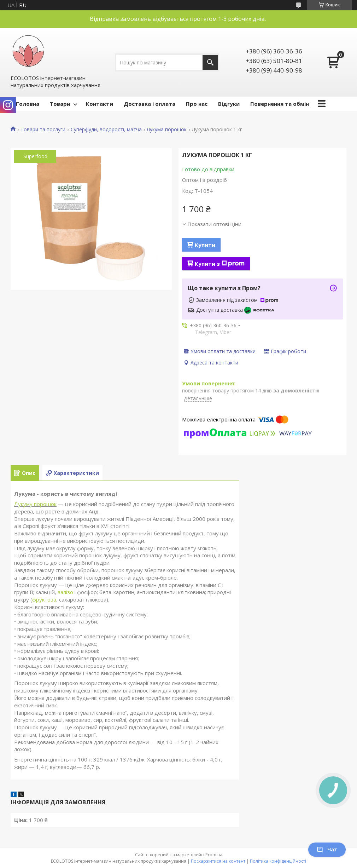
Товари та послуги (43, 130)
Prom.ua (214, 855)
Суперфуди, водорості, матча (106, 130)
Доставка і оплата (150, 104)
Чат (327, 849)
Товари (60, 104)
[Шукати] (210, 62)
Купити (205, 245)
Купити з (220, 264)
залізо (65, 592)
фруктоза (44, 599)
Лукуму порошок (35, 504)
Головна (28, 104)
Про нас (197, 104)
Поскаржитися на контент (218, 861)
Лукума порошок (167, 130)
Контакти (100, 104)
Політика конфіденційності (278, 861)
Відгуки (229, 104)
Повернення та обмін (280, 104)
